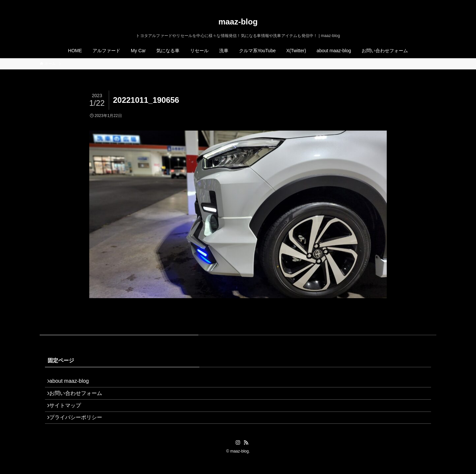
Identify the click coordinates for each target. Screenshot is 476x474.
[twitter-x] (406, 4)
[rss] (423, 4)
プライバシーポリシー (79, 430)
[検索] (432, 4)
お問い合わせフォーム (79, 398)
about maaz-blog (73, 383)
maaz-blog (238, 22)
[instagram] (415, 4)
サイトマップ (69, 414)
